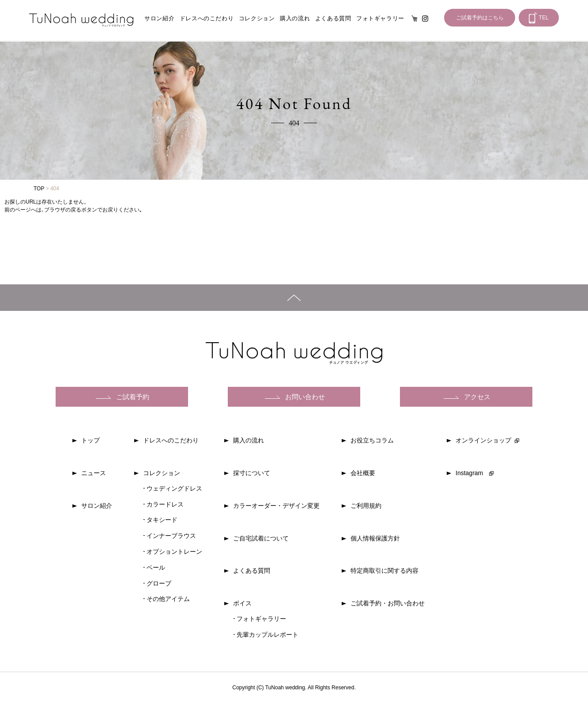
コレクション (257, 18)
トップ (90, 440)
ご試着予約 (133, 397)
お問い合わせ (305, 397)
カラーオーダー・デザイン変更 (276, 506)
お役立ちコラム (372, 440)
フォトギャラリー (380, 18)
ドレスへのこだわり (207, 18)
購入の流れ (295, 18)
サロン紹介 (159, 18)
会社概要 (363, 473)
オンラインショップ (483, 440)
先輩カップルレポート (268, 635)
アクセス (477, 397)
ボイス (242, 603)
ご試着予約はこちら (480, 18)
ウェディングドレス (174, 488)
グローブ (159, 583)
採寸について (252, 473)
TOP (39, 189)
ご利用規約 (366, 506)
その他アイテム (168, 599)
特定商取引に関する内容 (384, 571)
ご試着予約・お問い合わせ (388, 603)
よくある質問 (333, 18)
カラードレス (165, 504)
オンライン (415, 19)
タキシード (162, 520)
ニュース (94, 473)
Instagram (425, 19)
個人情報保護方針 (375, 538)
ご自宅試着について (261, 538)
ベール (156, 567)
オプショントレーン (174, 552)
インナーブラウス (171, 536)
